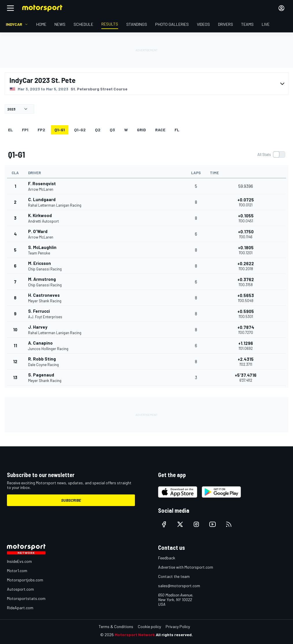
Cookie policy (149, 626)
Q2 (98, 130)
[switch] (271, 154)
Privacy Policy (178, 626)
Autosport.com (20, 589)
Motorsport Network (135, 635)
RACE (160, 130)
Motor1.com (17, 571)
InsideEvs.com (19, 561)
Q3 (112, 130)
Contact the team (174, 576)
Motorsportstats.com (26, 598)
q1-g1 (60, 130)
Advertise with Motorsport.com (186, 567)
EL (10, 130)
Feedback (167, 558)
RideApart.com (20, 608)
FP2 (41, 130)
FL (177, 130)
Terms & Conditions (116, 626)
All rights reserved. (174, 635)
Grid (141, 130)
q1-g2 (80, 130)
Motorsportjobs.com (25, 580)
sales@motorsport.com (179, 586)
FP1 (25, 130)
